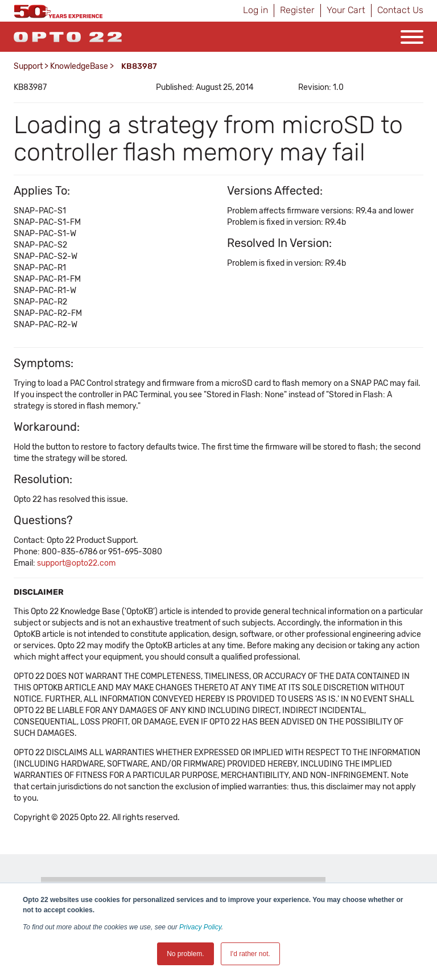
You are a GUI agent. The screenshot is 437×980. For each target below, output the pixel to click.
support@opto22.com (76, 563)
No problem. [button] (185, 954)
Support (28, 66)
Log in (255, 10)
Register (297, 10)
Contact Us (400, 10)
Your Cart (346, 10)
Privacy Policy (200, 927)
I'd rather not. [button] (250, 954)
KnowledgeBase (79, 66)
